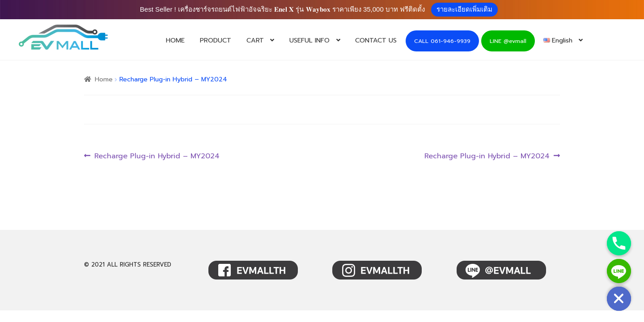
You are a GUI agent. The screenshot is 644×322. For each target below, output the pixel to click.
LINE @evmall (508, 41)
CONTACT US (376, 40)
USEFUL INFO (309, 40)
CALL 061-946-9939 (442, 41)
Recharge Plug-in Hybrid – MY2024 (157, 156)
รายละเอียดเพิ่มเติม (464, 9)
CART (255, 40)
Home (104, 79)
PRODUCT (216, 40)
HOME (175, 40)
